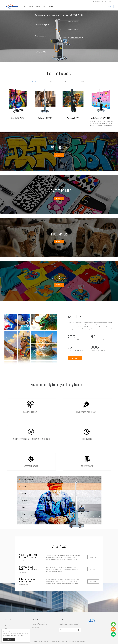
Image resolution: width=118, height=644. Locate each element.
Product (31, 7)
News (6, 628)
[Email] (68, 630)
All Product (7, 626)
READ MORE (93, 557)
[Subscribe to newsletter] (78, 630)
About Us (38, 7)
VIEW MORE (59, 155)
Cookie (9, 632)
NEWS (44, 7)
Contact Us (51, 7)
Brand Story (7, 623)
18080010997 (110, 1)
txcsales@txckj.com (99, 1)
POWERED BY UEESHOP (79, 641)
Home (25, 7)
